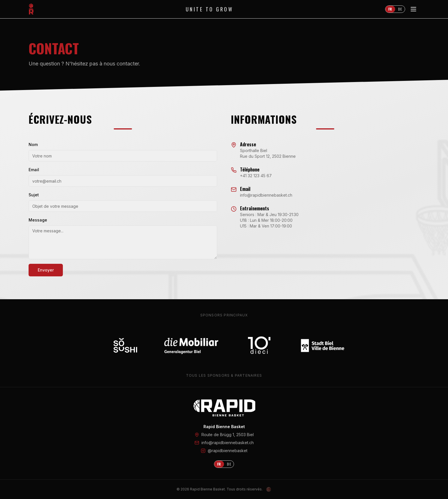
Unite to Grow (210, 9)
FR (390, 9)
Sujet (34, 195)
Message (38, 220)
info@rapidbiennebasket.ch (228, 443)
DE (400, 9)
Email (34, 170)
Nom (33, 144)
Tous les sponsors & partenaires (224, 375)
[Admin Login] (269, 489)
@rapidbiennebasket (228, 451)
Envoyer (46, 270)
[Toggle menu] (413, 9)
